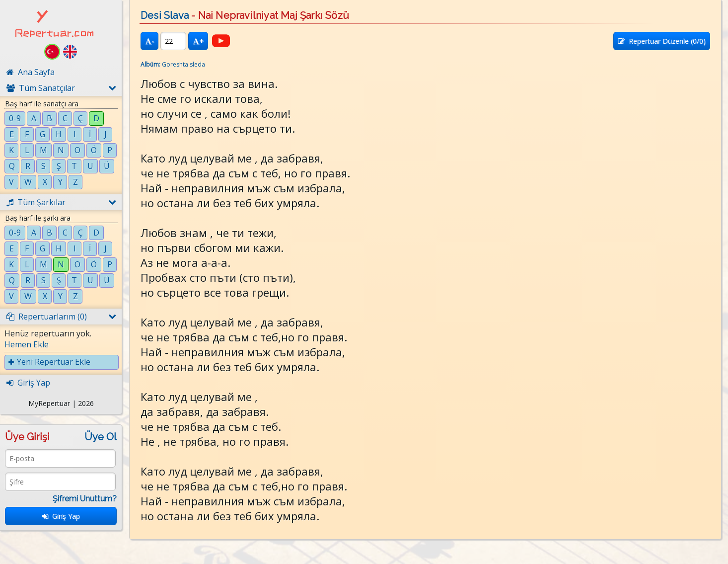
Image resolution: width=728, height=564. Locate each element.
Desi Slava (165, 15)
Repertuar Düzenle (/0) (662, 41)
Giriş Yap (61, 516)
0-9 (15, 118)
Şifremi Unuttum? (85, 499)
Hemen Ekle (27, 344)
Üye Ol (101, 437)
